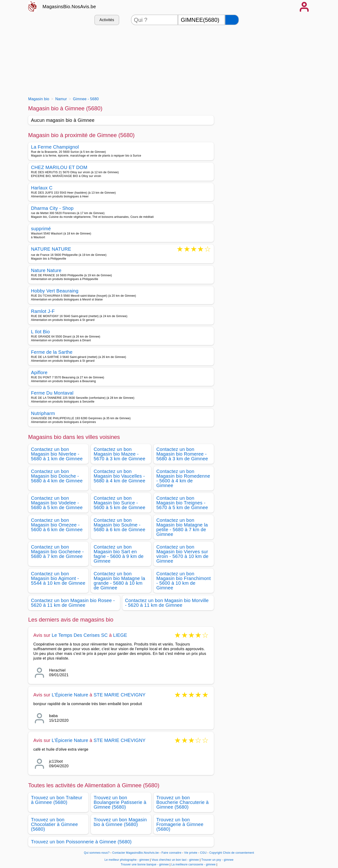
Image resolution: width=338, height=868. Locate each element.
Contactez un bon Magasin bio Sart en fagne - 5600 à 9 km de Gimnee (119, 554)
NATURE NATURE (51, 249)
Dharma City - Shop (52, 208)
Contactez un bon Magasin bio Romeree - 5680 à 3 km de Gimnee (182, 454)
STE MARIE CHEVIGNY (120, 695)
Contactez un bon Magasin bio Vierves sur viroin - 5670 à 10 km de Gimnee (182, 554)
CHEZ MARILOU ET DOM (59, 167)
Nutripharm (43, 413)
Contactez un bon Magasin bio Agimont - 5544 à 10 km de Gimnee (58, 578)
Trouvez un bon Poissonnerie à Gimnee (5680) (81, 842)
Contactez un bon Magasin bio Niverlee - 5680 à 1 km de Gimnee (57, 454)
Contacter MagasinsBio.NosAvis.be (135, 853)
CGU (204, 853)
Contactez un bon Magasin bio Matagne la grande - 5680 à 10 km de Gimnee (119, 581)
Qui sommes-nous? (97, 853)
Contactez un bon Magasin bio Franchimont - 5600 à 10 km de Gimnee (184, 581)
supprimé (41, 229)
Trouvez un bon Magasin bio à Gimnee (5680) (120, 822)
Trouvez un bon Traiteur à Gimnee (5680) (57, 800)
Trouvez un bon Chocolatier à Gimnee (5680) (54, 824)
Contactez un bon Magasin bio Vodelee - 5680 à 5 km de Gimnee (57, 503)
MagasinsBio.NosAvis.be (69, 7)
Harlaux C (42, 188)
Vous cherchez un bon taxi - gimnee (175, 860)
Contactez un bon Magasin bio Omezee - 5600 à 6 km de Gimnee (57, 525)
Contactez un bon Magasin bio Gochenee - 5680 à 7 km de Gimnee (57, 552)
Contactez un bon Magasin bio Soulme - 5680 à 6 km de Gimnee (119, 525)
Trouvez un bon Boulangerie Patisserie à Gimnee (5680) (120, 802)
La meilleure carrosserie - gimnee (194, 864)
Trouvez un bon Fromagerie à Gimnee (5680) (180, 824)
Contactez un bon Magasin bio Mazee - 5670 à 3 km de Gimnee (119, 454)
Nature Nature (46, 270)
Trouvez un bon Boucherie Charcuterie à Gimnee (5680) (182, 802)
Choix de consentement (239, 853)
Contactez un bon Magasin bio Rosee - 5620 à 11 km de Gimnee (73, 603)
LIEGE (120, 635)
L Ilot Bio (40, 332)
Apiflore (39, 373)
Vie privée (191, 853)
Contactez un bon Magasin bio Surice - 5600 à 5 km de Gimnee (119, 503)
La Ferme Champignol (55, 147)
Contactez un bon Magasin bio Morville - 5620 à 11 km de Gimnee (167, 603)
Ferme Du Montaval (52, 393)
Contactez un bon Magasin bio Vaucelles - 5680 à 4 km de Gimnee (119, 476)
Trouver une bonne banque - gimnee (145, 864)
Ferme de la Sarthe (52, 352)
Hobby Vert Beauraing (55, 291)
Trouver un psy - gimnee (217, 860)
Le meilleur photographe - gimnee (127, 860)
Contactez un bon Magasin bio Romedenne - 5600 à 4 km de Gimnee (183, 478)
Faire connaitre (171, 853)
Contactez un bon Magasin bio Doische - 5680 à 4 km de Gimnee (57, 476)
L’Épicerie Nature (70, 695)
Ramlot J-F (43, 311)
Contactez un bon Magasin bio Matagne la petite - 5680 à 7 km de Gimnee (182, 527)
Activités (107, 20)
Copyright (216, 853)
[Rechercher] (232, 20)
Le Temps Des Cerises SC (80, 635)
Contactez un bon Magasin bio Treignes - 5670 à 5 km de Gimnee (182, 503)
